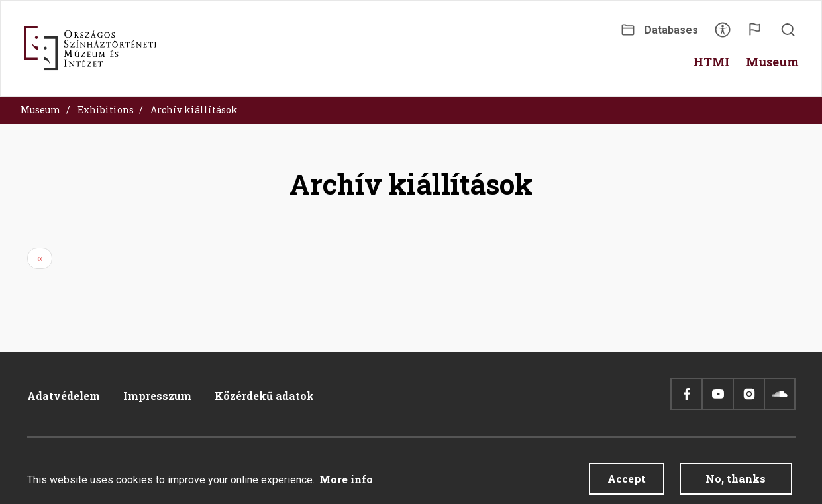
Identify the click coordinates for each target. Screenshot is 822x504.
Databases (671, 30)
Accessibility (723, 34)
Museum (41, 110)
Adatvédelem (64, 396)
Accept (627, 484)
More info (346, 484)
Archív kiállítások (194, 110)
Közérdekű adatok (264, 396)
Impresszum (157, 396)
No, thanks (736, 484)
